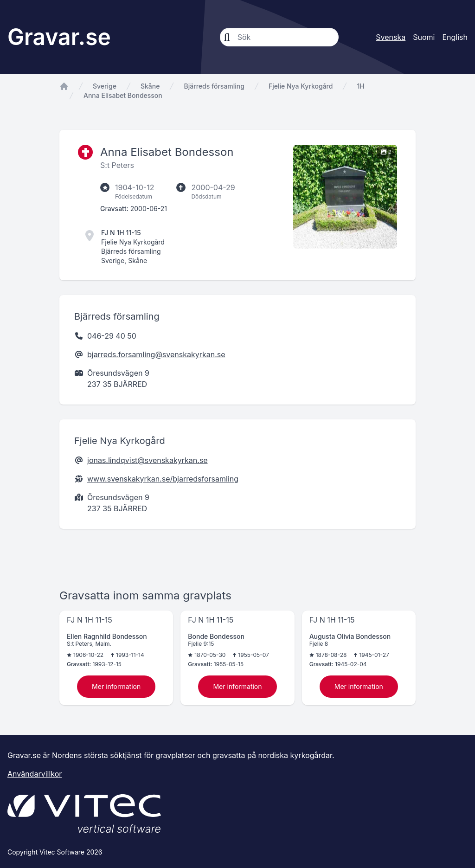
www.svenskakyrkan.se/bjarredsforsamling (163, 479)
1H (360, 86)
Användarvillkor (35, 774)
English (455, 37)
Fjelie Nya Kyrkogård (301, 86)
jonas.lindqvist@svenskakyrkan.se (148, 460)
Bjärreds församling (214, 86)
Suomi (424, 37)
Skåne (150, 86)
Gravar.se (59, 37)
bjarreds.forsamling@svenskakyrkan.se (156, 354)
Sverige (105, 86)
